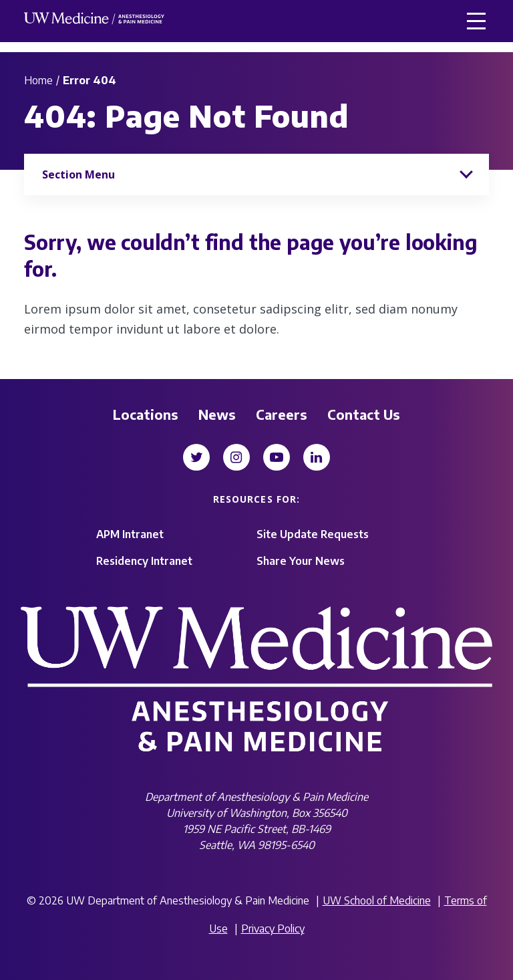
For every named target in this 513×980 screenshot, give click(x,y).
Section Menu (78, 174)
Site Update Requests (313, 534)
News (217, 414)
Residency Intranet (144, 561)
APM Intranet (130, 534)
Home (38, 80)
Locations (146, 414)
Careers (282, 414)
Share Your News (301, 561)
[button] (476, 21)
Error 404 (90, 80)
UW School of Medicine (377, 900)
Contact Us (364, 414)
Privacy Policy (273, 929)
